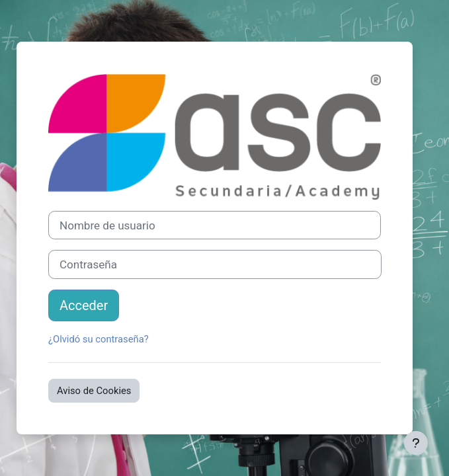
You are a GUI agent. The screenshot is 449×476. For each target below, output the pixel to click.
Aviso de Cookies (94, 391)
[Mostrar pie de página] (416, 443)
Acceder (84, 305)
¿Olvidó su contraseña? (99, 339)
